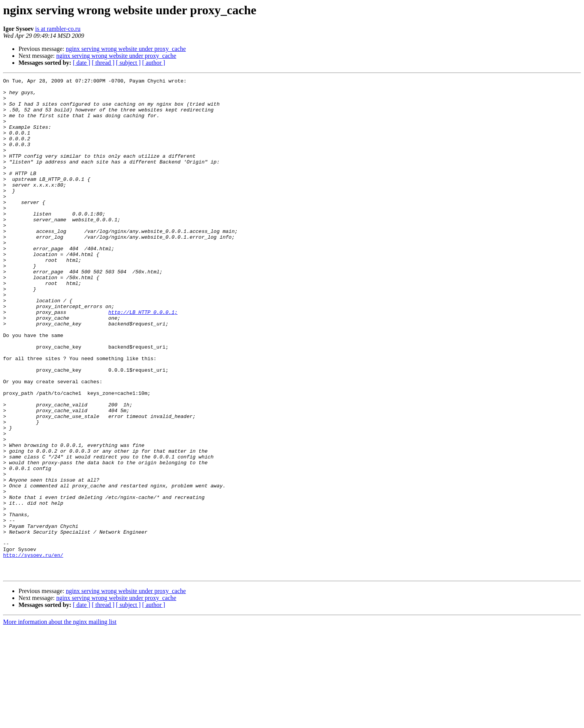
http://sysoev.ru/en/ (33, 651)
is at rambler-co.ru (58, 29)
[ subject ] (128, 63)
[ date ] (82, 63)
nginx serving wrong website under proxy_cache (126, 49)
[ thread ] (103, 63)
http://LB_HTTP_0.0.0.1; (143, 359)
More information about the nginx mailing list (60, 721)
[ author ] (154, 63)
